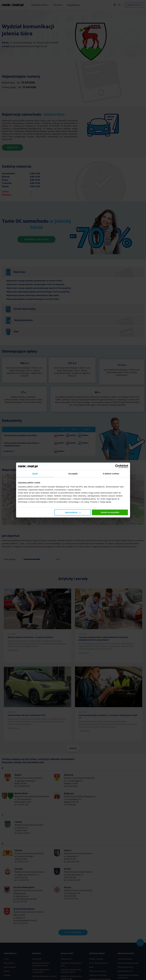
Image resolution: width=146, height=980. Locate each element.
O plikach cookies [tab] (111, 474)
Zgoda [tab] (35, 474)
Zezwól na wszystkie (110, 512)
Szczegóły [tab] (73, 474)
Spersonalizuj (73, 512)
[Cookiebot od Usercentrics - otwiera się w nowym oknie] (117, 466)
